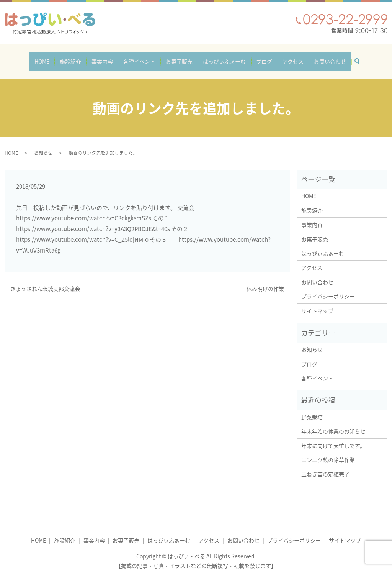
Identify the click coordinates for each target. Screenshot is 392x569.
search (348, 56)
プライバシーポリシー (328, 289)
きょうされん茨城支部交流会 (45, 282)
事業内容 (108, 58)
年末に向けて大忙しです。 (333, 439)
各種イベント (142, 58)
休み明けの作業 (265, 282)
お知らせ (43, 146)
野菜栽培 (315, 410)
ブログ (258, 58)
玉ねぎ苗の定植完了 (325, 467)
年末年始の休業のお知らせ (333, 424)
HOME (53, 58)
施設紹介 (79, 58)
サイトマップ (317, 303)
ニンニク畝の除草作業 (328, 453)
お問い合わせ (318, 58)
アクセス (285, 58)
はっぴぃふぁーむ (222, 58)
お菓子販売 (179, 58)
